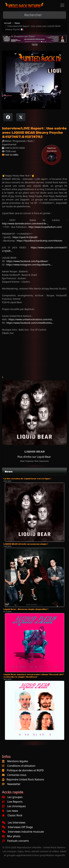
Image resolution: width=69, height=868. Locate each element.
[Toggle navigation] (62, 5)
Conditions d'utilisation (21, 766)
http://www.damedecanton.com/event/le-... (25, 223)
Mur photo (11, 836)
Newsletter (14, 784)
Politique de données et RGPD (25, 770)
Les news (10, 811)
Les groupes (12, 797)
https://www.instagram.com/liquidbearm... (29, 265)
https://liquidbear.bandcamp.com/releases (39, 241)
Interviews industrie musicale (23, 832)
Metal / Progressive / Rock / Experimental (34, 461)
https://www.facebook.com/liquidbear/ (27, 261)
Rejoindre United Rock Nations (25, 779)
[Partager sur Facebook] (8, 117)
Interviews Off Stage (17, 827)
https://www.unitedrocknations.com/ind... (31, 319)
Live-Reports (12, 802)
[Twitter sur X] (21, 117)
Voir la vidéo (10, 155)
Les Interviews (14, 823)
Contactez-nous (17, 775)
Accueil (8, 23)
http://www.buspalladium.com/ (45, 227)
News (17, 23)
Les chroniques (14, 806)
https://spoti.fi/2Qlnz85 (25, 237)
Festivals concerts (15, 841)
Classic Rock (12, 815)
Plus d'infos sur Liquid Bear (34, 457)
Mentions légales (18, 761)
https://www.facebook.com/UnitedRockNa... (30, 323)
